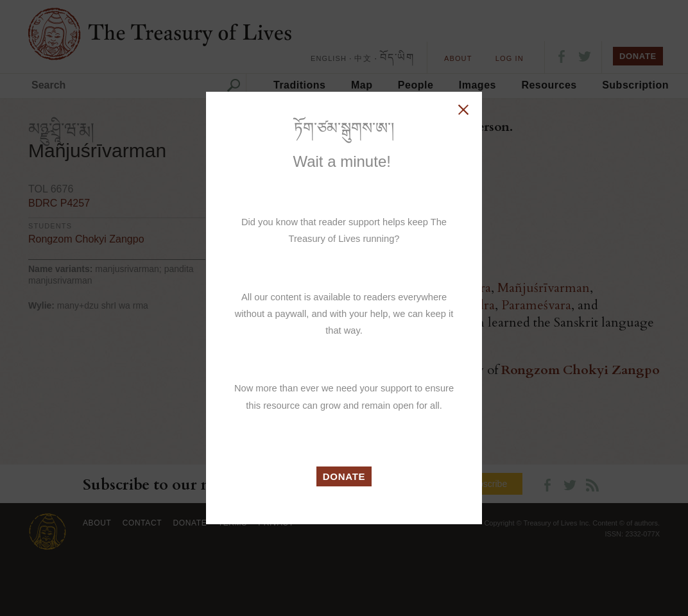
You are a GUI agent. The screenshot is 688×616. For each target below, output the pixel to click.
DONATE (344, 476)
